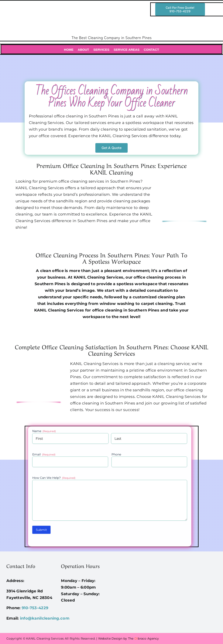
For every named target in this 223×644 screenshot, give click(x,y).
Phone (116, 454)
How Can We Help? (54, 478)
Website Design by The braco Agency (129, 638)
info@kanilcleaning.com (45, 618)
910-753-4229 (35, 608)
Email (44, 454)
